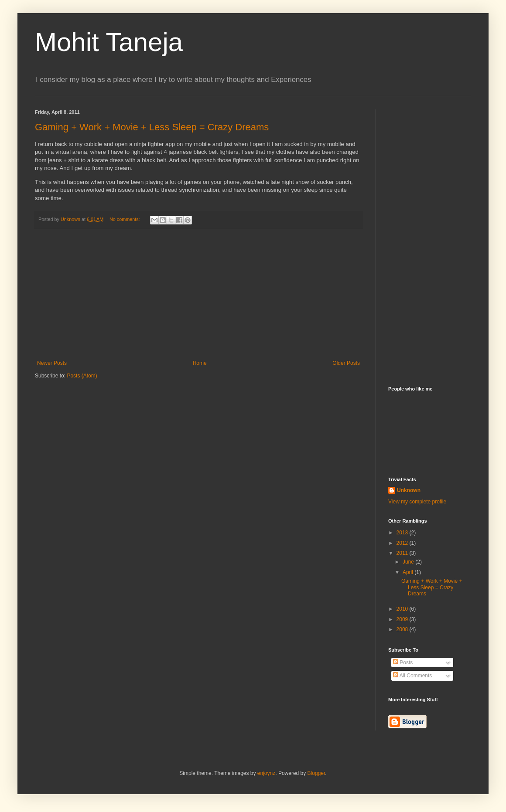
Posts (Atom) (82, 376)
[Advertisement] (198, 295)
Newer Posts (52, 363)
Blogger (316, 773)
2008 (403, 629)
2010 (403, 609)
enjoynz (266, 773)
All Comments (412, 676)
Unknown (409, 490)
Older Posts (346, 363)
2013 (403, 533)
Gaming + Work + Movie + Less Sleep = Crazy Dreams (152, 127)
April (409, 572)
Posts (403, 663)
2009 (403, 619)
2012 (403, 543)
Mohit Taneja (109, 42)
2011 (403, 553)
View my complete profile (417, 502)
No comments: (125, 219)
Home (200, 363)
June (409, 562)
